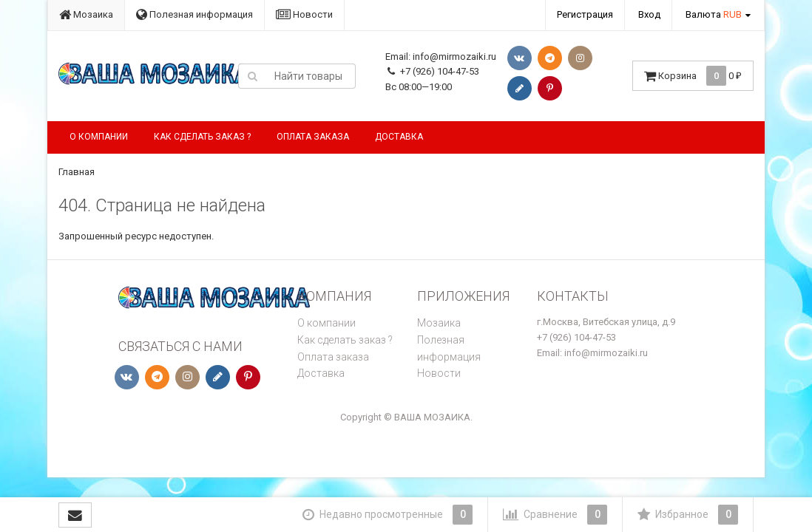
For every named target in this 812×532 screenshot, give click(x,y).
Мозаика (86, 14)
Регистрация (585, 14)
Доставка (399, 137)
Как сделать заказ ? (202, 137)
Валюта (714, 14)
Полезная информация (194, 14)
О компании (99, 137)
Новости (304, 14)
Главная (77, 172)
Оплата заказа (313, 137)
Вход (649, 14)
